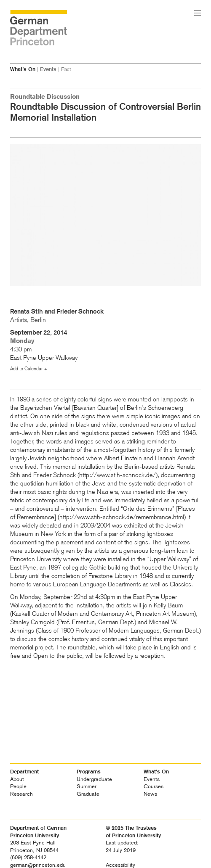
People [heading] (18, 786)
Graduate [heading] (88, 794)
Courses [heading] (154, 786)
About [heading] (17, 779)
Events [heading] (152, 779)
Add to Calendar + (29, 369)
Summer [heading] (87, 786)
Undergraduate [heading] (94, 779)
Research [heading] (21, 794)
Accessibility (120, 865)
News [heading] (150, 794)
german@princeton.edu (38, 865)
